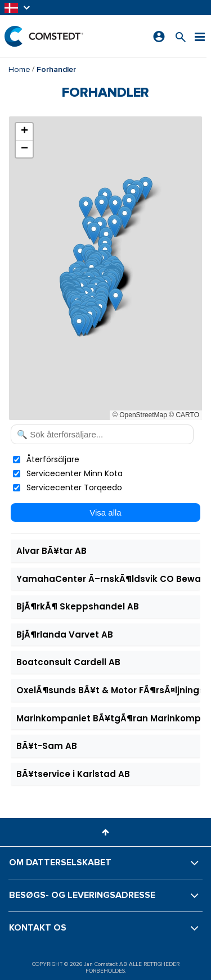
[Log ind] (159, 37)
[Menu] (200, 36)
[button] (18, 8)
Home (19, 69)
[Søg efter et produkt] (181, 36)
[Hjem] (44, 36)
